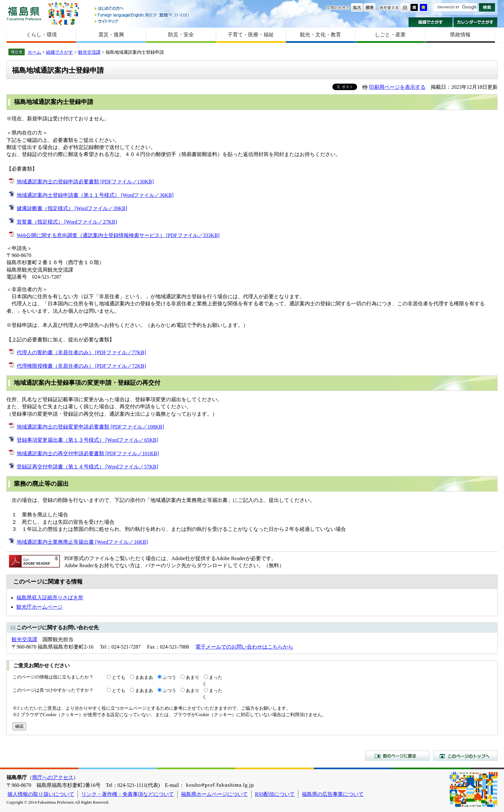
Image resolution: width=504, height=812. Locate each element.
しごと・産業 (390, 35)
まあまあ (144, 677)
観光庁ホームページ (40, 607)
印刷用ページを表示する (397, 87)
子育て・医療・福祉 (251, 35)
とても (119, 677)
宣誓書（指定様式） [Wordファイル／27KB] (67, 222)
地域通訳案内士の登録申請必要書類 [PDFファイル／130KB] (85, 182)
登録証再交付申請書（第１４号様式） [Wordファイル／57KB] (87, 467)
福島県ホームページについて (214, 794)
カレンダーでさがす (476, 22)
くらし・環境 (41, 35)
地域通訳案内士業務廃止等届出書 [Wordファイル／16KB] (82, 542)
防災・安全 (181, 35)
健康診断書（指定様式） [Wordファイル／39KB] (72, 208)
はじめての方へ (142, 9)
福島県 (24, 13)
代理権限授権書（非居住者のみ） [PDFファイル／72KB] (81, 366)
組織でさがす (431, 22)
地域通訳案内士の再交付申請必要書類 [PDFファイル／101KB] (88, 453)
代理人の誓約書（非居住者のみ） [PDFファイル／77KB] (81, 352)
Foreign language (142, 15)
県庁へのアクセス (53, 777)
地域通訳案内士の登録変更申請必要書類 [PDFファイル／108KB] (90, 427)
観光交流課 (89, 52)
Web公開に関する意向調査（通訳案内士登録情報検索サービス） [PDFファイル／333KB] (118, 235)
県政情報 (460, 35)
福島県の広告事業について (333, 794)
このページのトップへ (465, 756)
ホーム (34, 52)
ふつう (169, 677)
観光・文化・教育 (320, 35)
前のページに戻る (397, 756)
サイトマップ (142, 21)
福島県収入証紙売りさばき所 (50, 598)
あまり (193, 677)
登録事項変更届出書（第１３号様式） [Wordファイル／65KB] (87, 440)
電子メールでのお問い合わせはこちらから (244, 647)
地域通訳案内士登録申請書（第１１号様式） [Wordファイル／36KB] (95, 195)
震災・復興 (111, 35)
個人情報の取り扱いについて (41, 794)
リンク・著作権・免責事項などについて (128, 794)
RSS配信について (275, 794)
